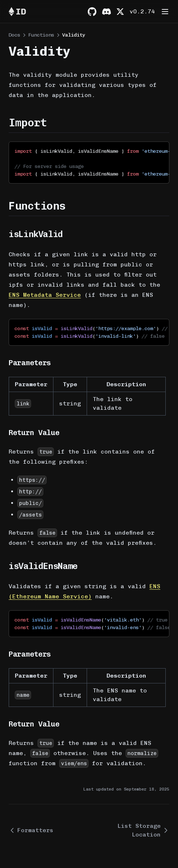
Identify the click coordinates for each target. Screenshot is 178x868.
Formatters (31, 830)
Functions (41, 35)
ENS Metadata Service (45, 295)
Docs (14, 35)
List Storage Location (143, 830)
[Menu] (165, 12)
